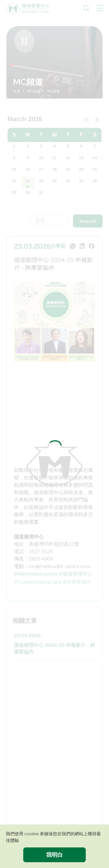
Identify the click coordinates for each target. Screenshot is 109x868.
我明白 (54, 855)
